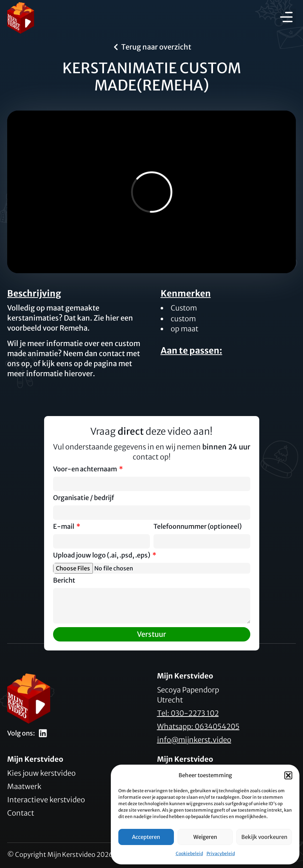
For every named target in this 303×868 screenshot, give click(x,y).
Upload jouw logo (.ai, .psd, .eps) (102, 556)
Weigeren (205, 837)
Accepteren (146, 837)
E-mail (64, 527)
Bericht (64, 581)
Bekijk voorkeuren (264, 837)
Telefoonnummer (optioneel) (198, 527)
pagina (105, 363)
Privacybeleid (221, 853)
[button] (288, 775)
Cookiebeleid (189, 853)
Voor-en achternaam (86, 470)
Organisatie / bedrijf (84, 498)
